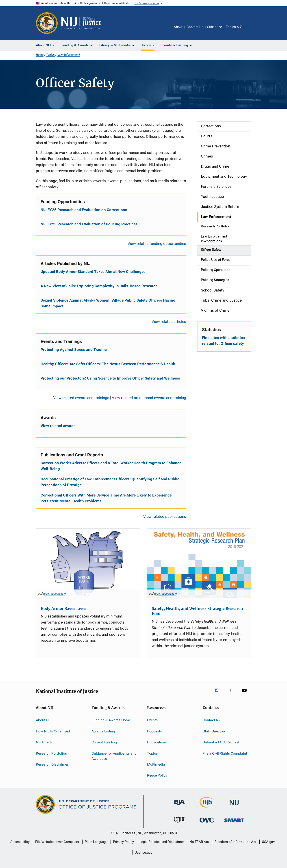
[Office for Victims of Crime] (207, 823)
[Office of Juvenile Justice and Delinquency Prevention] (180, 824)
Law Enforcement (69, 55)
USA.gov (268, 842)
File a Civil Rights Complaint (225, 753)
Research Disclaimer (52, 764)
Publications (157, 742)
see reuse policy (54, 594)
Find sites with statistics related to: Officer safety (223, 341)
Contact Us (195, 27)
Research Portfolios (51, 753)
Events (152, 720)
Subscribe (215, 27)
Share (251, 30)
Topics (50, 55)
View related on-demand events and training (149, 398)
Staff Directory (214, 731)
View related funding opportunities (157, 244)
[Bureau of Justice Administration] (179, 806)
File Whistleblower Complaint (57, 842)
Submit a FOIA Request (221, 742)
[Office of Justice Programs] (47, 23)
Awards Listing (103, 731)
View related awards (58, 426)
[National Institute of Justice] (234, 806)
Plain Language (96, 842)
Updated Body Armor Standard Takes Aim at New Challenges (93, 272)
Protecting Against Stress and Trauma (74, 350)
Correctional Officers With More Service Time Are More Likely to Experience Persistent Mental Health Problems (106, 498)
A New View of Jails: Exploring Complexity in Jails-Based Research (99, 286)
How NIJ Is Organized (53, 731)
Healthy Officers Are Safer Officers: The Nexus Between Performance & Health (108, 364)
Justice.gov (144, 853)
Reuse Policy (157, 775)
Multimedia (156, 764)
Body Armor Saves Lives (64, 609)
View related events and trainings (81, 398)
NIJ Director (45, 742)
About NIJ (44, 720)
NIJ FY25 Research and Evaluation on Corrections (84, 210)
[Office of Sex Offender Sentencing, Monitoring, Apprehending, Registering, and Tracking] (234, 823)
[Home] (81, 23)
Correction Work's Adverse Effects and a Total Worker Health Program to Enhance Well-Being (111, 466)
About (178, 27)
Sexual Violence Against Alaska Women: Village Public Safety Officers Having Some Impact (108, 303)
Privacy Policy (123, 842)
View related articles (169, 322)
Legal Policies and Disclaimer (162, 842)
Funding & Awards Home (111, 720)
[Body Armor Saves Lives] (88, 563)
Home (40, 55)
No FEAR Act (199, 842)
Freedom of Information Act (235, 842)
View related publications (165, 516)
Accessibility (20, 842)
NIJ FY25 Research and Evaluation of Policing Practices (89, 224)
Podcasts (154, 731)
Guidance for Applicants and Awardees (114, 756)
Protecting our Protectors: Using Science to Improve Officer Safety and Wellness (110, 378)
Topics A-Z (234, 27)
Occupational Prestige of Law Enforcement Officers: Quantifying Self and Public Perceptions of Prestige (110, 482)
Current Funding (104, 742)
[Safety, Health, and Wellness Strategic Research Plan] (199, 563)
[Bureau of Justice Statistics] (207, 808)
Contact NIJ (212, 720)
